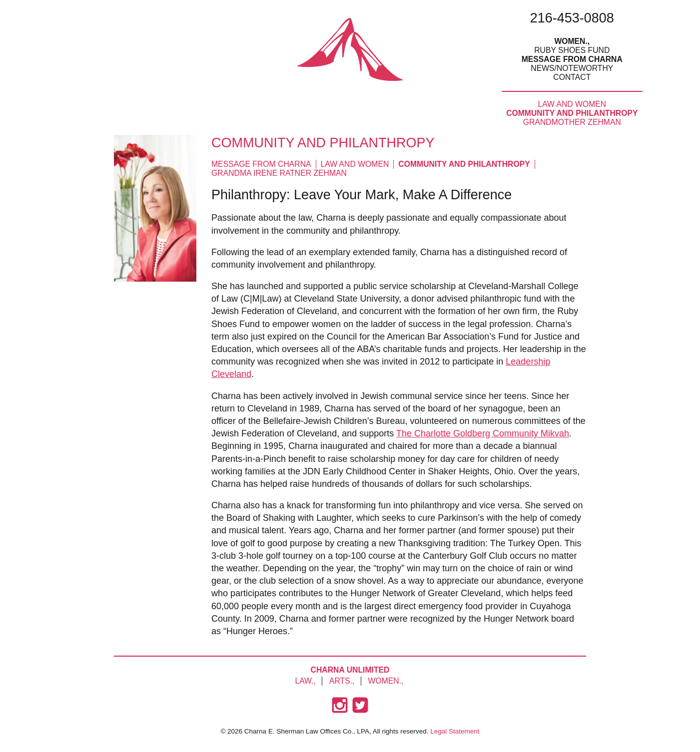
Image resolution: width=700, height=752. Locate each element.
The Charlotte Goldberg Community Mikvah (483, 433)
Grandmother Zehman (572, 122)
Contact (572, 77)
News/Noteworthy (572, 68)
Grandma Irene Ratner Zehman (279, 173)
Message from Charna (261, 164)
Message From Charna (572, 59)
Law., (305, 681)
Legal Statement (455, 731)
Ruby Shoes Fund (572, 50)
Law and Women (572, 104)
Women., (572, 41)
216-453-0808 (572, 18)
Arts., (342, 681)
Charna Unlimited (350, 670)
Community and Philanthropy (572, 113)
